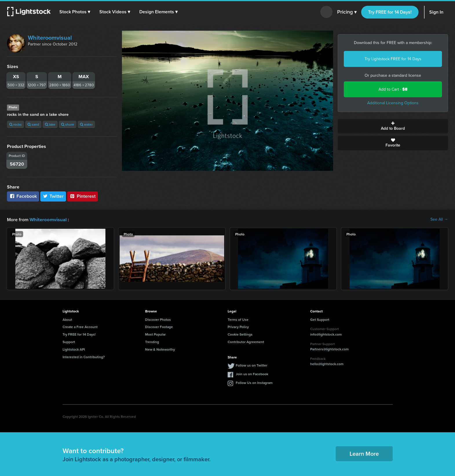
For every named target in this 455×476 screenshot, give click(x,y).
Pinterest (83, 196)
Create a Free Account (80, 326)
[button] (75, 12)
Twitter (53, 196)
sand (33, 124)
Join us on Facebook (252, 374)
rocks (15, 124)
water (86, 124)
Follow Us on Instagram (254, 382)
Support (69, 342)
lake (50, 124)
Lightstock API (74, 349)
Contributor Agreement (246, 342)
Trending (152, 342)
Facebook (23, 196)
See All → (439, 219)
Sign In (436, 12)
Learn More (364, 453)
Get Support (320, 319)
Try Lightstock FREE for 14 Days (393, 59)
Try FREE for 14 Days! (390, 12)
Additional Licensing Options (393, 103)
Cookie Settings (240, 334)
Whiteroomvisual (50, 38)
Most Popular (155, 334)
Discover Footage (159, 326)
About (67, 319)
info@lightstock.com (326, 334)
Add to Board (393, 126)
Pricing (347, 12)
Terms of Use (238, 319)
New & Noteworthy (160, 349)
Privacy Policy (238, 326)
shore (68, 124)
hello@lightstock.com (327, 364)
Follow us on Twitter (252, 365)
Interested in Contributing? (84, 357)
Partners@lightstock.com (329, 349)
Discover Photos (158, 319)
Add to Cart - (393, 89)
